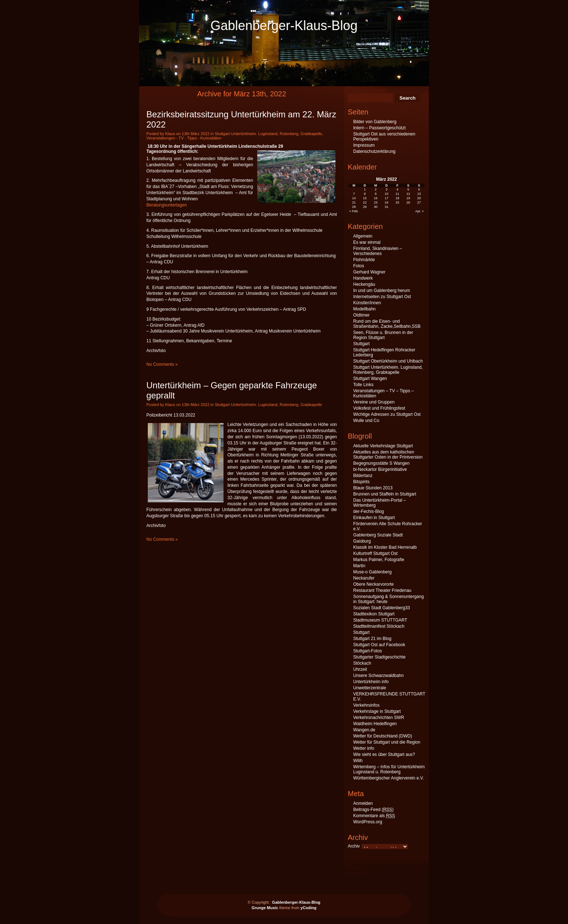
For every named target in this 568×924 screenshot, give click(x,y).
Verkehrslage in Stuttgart (377, 711)
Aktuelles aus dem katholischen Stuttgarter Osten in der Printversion (388, 455)
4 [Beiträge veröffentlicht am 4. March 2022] (397, 189)
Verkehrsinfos (366, 705)
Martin (359, 566)
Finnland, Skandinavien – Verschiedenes (378, 251)
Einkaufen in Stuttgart (374, 518)
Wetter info (364, 748)
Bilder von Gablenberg (375, 122)
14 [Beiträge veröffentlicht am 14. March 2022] (354, 198)
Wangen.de (364, 730)
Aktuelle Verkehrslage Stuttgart (383, 446)
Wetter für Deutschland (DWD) (383, 736)
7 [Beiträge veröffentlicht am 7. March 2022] (354, 194)
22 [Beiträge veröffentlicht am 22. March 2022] (365, 202)
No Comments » (162, 364)
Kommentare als (374, 816)
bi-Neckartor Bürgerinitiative (380, 469)
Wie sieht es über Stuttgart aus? (384, 754)
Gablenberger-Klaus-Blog (284, 26)
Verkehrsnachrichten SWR (379, 718)
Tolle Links (363, 385)
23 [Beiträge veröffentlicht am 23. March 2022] (376, 202)
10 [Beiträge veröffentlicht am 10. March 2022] (387, 194)
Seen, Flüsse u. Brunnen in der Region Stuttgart (383, 335)
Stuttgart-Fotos (367, 651)
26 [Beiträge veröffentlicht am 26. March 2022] (408, 202)
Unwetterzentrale (370, 688)
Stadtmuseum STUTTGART (380, 620)
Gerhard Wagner (369, 272)
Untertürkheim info (371, 682)
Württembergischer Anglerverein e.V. (389, 778)
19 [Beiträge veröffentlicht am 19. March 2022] (408, 198)
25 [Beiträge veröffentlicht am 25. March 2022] (397, 202)
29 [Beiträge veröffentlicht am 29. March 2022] (365, 207)
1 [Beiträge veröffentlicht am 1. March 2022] (365, 189)
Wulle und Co (366, 421)
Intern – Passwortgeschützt (379, 128)
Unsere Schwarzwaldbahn (378, 676)
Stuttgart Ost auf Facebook (379, 645)
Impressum (364, 145)
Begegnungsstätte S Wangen (381, 463)
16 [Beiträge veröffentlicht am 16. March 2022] (376, 198)
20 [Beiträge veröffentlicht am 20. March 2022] (419, 198)
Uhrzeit (360, 669)
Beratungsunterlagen (166, 205)
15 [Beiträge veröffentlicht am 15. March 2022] (365, 198)
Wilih (358, 761)
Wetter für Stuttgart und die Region (387, 742)
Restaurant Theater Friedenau (382, 590)
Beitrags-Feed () (373, 810)
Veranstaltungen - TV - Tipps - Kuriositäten (184, 138)
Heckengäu (364, 284)
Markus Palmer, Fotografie (379, 560)
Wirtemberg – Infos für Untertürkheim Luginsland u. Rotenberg (389, 769)
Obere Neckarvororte (373, 584)
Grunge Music (265, 908)
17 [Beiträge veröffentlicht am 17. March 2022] (387, 198)
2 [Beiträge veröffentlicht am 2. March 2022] (376, 189)
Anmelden (363, 803)
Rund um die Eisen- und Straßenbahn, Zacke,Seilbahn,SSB (387, 324)
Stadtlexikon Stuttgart (374, 614)
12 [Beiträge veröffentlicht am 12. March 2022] (408, 194)
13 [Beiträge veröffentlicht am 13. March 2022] (419, 194)
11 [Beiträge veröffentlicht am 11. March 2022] (397, 194)
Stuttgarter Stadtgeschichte (379, 657)
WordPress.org (368, 822)
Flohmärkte (364, 260)
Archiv (354, 846)
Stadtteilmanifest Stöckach (379, 626)
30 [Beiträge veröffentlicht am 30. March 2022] (376, 207)
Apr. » (419, 211)
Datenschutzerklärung (374, 151)
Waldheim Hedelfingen (375, 724)
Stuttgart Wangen (370, 379)
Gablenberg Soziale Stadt (378, 535)
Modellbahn (364, 309)
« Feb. (354, 211)
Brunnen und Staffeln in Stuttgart (385, 494)
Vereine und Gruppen (374, 402)
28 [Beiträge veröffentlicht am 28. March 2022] (354, 207)
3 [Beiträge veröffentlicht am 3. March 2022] (386, 189)
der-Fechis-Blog (369, 511)
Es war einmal (367, 242)
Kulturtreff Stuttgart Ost (375, 553)
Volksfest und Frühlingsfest (379, 408)
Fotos (359, 266)
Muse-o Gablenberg (372, 572)
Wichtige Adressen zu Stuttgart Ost (387, 414)
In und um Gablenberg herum (382, 290)
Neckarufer (364, 578)
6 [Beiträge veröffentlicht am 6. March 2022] (419, 189)
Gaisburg (362, 541)
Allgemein (363, 236)
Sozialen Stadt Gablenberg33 (382, 608)
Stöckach (362, 663)
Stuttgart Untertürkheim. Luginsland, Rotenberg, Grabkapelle (268, 134)
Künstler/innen (367, 303)
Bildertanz (363, 476)
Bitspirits (361, 482)
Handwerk (363, 278)
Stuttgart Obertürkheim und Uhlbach (388, 361)
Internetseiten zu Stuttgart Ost (382, 297)
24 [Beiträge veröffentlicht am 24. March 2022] (387, 202)
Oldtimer (361, 315)
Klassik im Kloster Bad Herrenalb (385, 547)
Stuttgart (361, 344)
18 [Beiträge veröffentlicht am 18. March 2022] (397, 198)
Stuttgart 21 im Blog (372, 639)
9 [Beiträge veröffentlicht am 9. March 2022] (376, 194)
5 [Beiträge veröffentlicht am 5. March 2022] (408, 189)
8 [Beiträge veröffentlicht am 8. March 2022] (365, 194)
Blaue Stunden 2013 (373, 488)
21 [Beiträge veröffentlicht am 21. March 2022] (354, 202)
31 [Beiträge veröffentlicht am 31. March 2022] (387, 207)
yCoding (309, 908)
